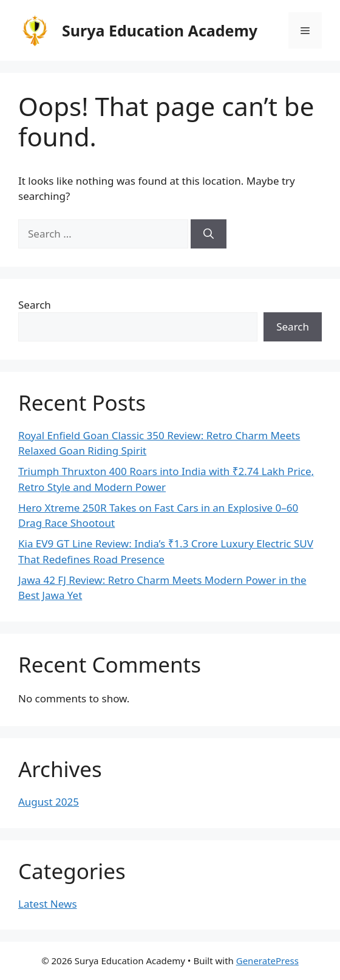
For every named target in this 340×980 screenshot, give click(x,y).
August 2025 (49, 802)
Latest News (48, 904)
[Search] (209, 234)
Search (35, 305)
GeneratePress (267, 961)
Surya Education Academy (160, 30)
